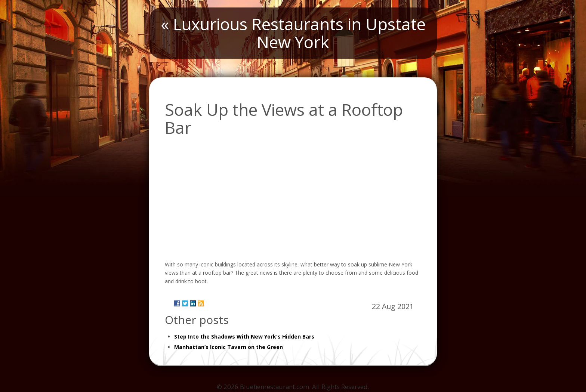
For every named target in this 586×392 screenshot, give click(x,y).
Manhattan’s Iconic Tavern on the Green (229, 347)
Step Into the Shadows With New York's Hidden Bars (244, 337)
